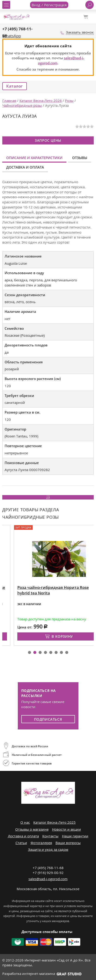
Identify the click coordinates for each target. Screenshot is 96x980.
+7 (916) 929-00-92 (48, 873)
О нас (25, 822)
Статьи (21, 843)
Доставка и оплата (25, 167)
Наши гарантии (75, 836)
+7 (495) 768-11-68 (48, 868)
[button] (29, 652)
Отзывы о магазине (32, 829)
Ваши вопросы (68, 843)
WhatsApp (12, 36)
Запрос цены (48, 140)
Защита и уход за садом (48, 849)
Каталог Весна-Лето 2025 (54, 822)
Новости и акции (67, 829)
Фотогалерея (41, 843)
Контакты (50, 836)
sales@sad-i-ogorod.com (48, 879)
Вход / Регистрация (49, 5)
